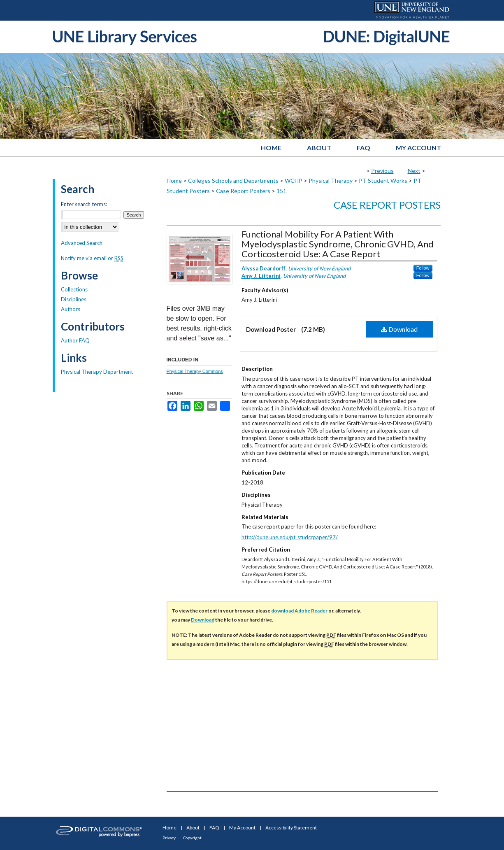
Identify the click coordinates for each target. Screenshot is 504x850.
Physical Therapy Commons (195, 371)
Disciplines (74, 299)
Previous (382, 171)
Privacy (169, 838)
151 (281, 191)
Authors (71, 309)
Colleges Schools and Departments (233, 180)
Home (174, 180)
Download (399, 329)
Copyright (192, 838)
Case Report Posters (243, 191)
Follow (423, 268)
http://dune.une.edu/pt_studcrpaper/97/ (290, 537)
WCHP (294, 180)
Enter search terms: (84, 204)
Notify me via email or (92, 258)
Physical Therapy (331, 180)
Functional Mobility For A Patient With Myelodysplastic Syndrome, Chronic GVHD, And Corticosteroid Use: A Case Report (338, 244)
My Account (242, 828)
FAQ (214, 828)
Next (414, 171)
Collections (74, 289)
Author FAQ (75, 340)
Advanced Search (82, 243)
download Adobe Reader (299, 611)
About (193, 828)
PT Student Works (383, 180)
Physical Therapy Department (97, 372)
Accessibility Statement (291, 828)
